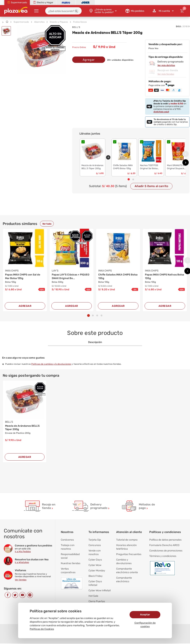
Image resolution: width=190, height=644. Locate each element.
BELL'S (76, 27)
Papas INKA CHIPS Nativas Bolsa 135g (164, 276)
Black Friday (96, 576)
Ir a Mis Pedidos (23, 551)
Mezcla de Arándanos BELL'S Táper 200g (22, 428)
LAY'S (55, 271)
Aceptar (145, 615)
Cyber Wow (95, 565)
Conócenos (67, 540)
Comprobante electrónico (124, 580)
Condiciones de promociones (166, 551)
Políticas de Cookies (42, 629)
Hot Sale (93, 596)
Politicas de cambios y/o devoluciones (51, 364)
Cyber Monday (97, 571)
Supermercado (21, 22)
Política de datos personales (165, 540)
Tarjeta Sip (95, 540)
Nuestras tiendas (71, 563)
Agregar (89, 60)
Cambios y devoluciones (124, 562)
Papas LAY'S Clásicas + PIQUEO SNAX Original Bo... (71, 276)
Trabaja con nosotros (68, 547)
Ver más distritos (166, 65)
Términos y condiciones (163, 556)
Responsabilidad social (70, 556)
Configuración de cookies (145, 625)
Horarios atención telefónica (126, 547)
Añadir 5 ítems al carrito (151, 186)
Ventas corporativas (68, 571)
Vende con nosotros (95, 552)
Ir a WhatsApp (22, 562)
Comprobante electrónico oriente (127, 571)
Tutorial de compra (127, 540)
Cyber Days (95, 560)
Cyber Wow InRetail (100, 590)
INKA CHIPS (12, 271)
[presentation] (186, 154)
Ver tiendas (21, 580)
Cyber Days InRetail (95, 583)
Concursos (95, 545)
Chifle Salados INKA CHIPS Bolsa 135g (118, 276)
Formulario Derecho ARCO (164, 545)
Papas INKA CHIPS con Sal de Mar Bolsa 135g (23, 276)
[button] (77, 11)
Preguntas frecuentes (129, 554)
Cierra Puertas (97, 601)
